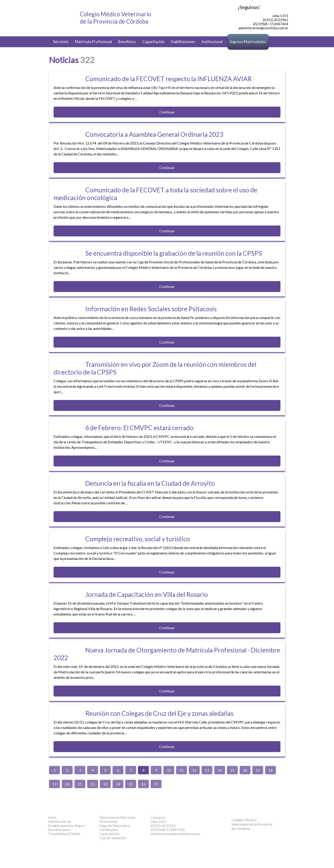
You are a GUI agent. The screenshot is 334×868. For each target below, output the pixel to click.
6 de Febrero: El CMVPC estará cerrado (139, 428)
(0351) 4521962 (163, 826)
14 (220, 770)
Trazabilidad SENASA (64, 834)
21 (80, 784)
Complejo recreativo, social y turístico (138, 539)
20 (67, 784)
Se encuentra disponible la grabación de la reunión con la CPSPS (174, 253)
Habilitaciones (183, 42)
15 (232, 770)
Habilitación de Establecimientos (66, 824)
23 (105, 784)
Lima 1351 (159, 821)
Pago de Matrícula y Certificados (115, 828)
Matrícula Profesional (93, 42)
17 (258, 770)
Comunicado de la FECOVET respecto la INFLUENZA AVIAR (168, 79)
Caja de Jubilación (113, 838)
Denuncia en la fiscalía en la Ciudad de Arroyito (150, 483)
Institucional (212, 42)
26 (143, 784)
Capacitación (153, 42)
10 (169, 770)
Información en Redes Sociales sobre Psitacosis (151, 309)
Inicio (52, 817)
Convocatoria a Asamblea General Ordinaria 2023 (154, 134)
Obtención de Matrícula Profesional (117, 819)
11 (182, 770)
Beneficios (127, 42)
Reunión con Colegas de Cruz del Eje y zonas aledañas (159, 713)
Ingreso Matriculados (248, 42)
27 (156, 784)
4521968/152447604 (168, 830)
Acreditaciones (59, 830)
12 (194, 770)
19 (54, 784)
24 (118, 784)
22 (93, 784)
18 (270, 770)
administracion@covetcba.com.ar (176, 834)
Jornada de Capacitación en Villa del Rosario (147, 594)
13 (207, 770)
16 (245, 770)
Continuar (167, 112)
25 (131, 784)
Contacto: (158, 817)
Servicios (61, 42)
